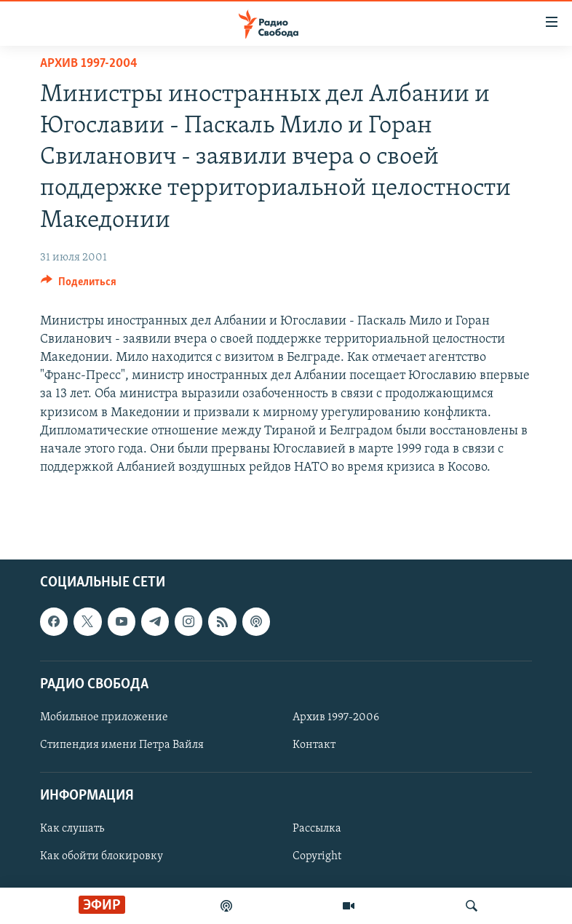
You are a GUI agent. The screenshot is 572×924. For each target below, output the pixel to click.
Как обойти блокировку (102, 856)
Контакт (314, 745)
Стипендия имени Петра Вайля (122, 745)
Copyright (317, 856)
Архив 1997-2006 (336, 717)
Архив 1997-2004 (89, 64)
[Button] (79, 285)
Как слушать (72, 829)
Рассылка (317, 829)
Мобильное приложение (104, 717)
